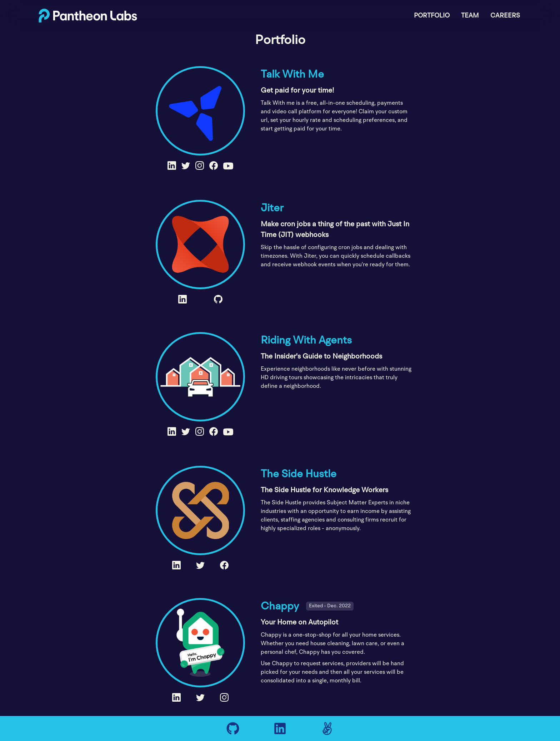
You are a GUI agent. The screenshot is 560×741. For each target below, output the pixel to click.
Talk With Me (292, 74)
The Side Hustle (299, 474)
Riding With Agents (306, 340)
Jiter (272, 208)
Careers (505, 15)
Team (470, 15)
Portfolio (432, 15)
